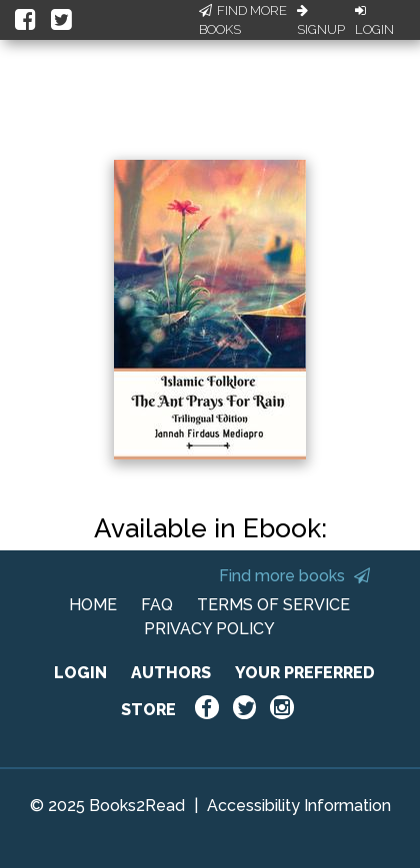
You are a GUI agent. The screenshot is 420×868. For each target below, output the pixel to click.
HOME (93, 605)
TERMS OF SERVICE (273, 605)
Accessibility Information (299, 806)
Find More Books (243, 20)
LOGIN (80, 673)
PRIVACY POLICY (209, 629)
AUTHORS (171, 673)
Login (374, 21)
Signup (321, 21)
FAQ (157, 605)
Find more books (294, 576)
